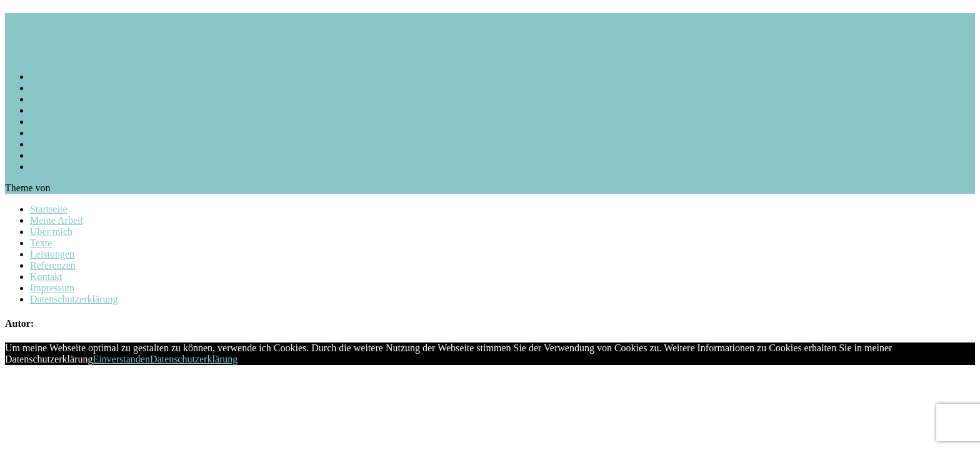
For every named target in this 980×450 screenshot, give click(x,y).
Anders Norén (81, 188)
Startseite (49, 77)
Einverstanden (121, 359)
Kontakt (46, 144)
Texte (41, 110)
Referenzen (53, 133)
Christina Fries (70, 24)
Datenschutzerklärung (74, 167)
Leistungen (52, 122)
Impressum (52, 155)
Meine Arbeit (57, 88)
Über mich (51, 99)
